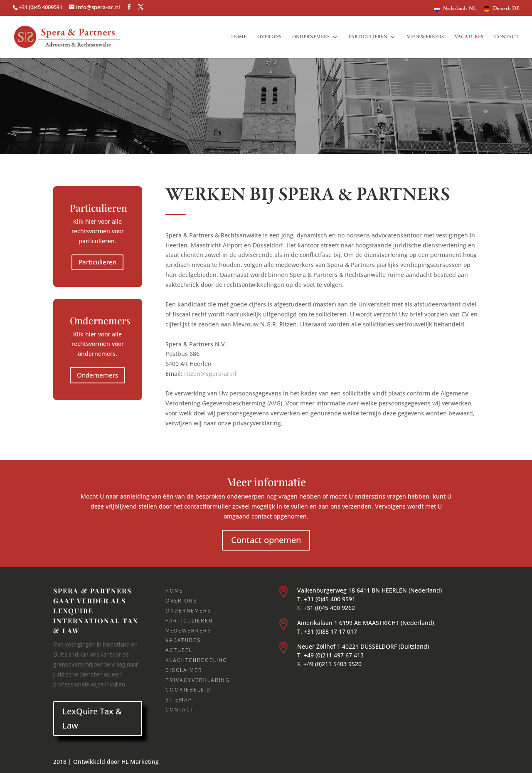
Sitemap (179, 699)
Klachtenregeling (196, 660)
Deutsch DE (506, 9)
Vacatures (469, 37)
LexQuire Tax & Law (92, 718)
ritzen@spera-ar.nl (210, 374)
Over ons (269, 37)
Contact (506, 37)
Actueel (179, 650)
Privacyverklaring (198, 680)
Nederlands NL (460, 9)
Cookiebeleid (188, 689)
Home (239, 37)
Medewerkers (425, 37)
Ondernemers (311, 37)
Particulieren (368, 37)
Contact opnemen (266, 540)
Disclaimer (184, 670)
